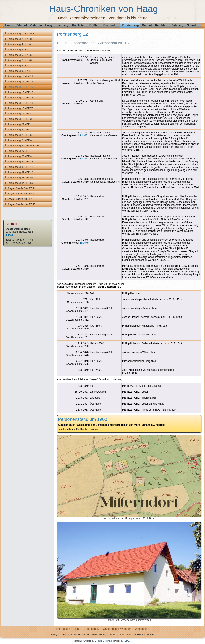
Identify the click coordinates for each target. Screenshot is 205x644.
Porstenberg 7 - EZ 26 (19, 60)
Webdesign (142, 629)
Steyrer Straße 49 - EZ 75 (21, 204)
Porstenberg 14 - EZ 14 (20, 98)
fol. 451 (84, 135)
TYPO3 (127, 641)
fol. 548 (84, 243)
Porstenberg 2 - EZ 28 (19, 39)
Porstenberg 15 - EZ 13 (20, 103)
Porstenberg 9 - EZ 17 (19, 71)
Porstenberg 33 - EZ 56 (20, 178)
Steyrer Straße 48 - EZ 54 (21, 199)
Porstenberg (130, 25)
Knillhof (94, 25)
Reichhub (162, 25)
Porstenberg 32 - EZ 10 (20, 172)
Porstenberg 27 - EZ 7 (19, 151)
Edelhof (22, 25)
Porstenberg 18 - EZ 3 (19, 119)
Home (9, 25)
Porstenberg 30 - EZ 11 (20, 167)
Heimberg (62, 25)
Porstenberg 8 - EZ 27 (19, 66)
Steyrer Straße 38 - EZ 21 (21, 188)
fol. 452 (84, 159)
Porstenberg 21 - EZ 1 (19, 124)
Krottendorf (111, 25)
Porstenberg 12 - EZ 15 (20, 87)
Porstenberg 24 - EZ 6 (19, 140)
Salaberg (178, 25)
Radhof (147, 25)
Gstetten (36, 25)
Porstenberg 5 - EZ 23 (19, 50)
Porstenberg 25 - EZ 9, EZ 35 (23, 146)
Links (77, 629)
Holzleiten (79, 25)
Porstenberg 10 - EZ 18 (20, 76)
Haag (49, 25)
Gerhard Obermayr (103, 641)
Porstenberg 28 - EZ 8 (19, 156)
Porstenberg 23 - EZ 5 (19, 135)
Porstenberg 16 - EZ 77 (20, 108)
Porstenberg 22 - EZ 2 (19, 130)
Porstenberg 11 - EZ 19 (20, 82)
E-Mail (9, 235)
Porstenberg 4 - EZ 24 (19, 44)
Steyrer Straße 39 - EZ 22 (21, 194)
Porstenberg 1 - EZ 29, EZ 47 (23, 34)
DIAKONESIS (125, 634)
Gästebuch (110, 629)
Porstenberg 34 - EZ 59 (20, 183)
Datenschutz (92, 629)
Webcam (126, 629)
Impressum (63, 629)
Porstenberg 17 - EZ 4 (19, 114)
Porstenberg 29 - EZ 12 (20, 162)
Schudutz (193, 25)
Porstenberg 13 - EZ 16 (20, 92)
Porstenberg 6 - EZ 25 (19, 55)
